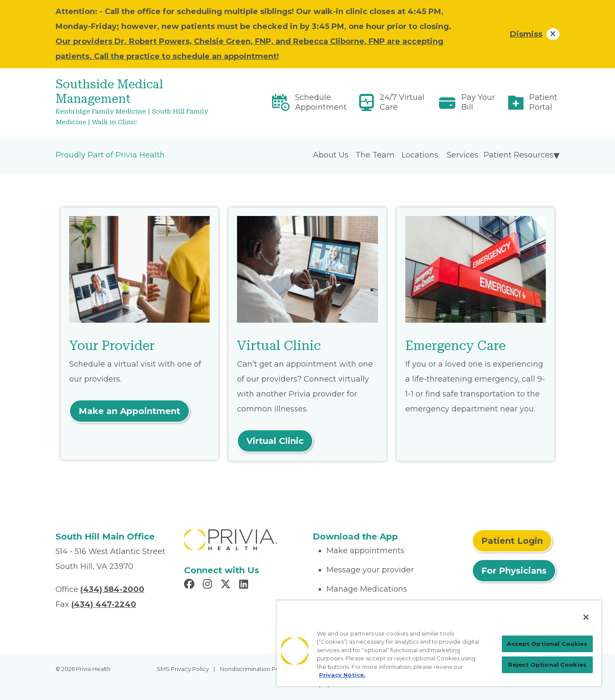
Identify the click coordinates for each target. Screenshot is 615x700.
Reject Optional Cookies (547, 665)
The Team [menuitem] (375, 155)
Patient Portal (543, 102)
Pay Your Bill (478, 102)
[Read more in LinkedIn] (245, 585)
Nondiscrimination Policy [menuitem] (254, 669)
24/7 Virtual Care (402, 102)
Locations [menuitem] (420, 155)
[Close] (586, 617)
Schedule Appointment (321, 102)
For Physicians (514, 571)
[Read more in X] (227, 585)
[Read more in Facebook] (190, 585)
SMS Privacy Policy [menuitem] (183, 669)
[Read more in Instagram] (209, 585)
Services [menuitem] (463, 155)
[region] (439, 643)
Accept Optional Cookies (547, 644)
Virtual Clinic (275, 441)
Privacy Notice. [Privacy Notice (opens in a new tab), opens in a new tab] (342, 675)
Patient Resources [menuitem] (518, 155)
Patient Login (512, 541)
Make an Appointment (129, 411)
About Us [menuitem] (331, 155)
